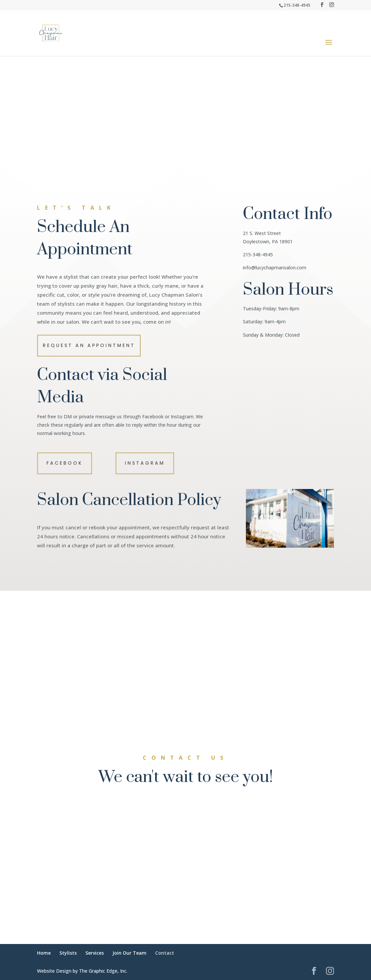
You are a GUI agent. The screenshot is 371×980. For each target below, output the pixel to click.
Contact (165, 953)
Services (95, 953)
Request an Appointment (89, 345)
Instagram (145, 463)
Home (44, 953)
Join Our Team (129, 953)
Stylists (68, 953)
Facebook (65, 463)
